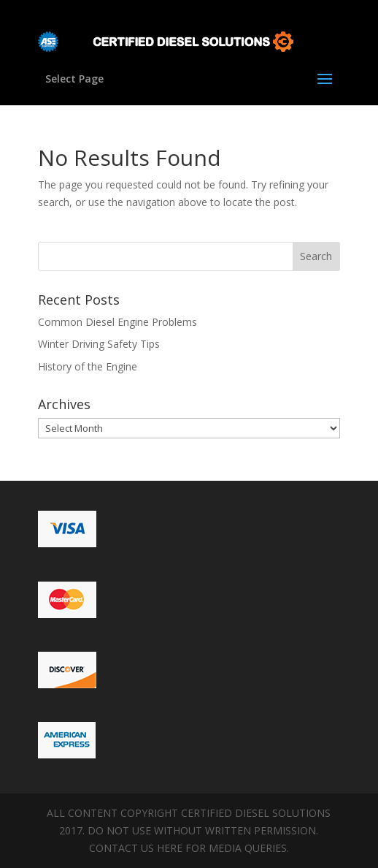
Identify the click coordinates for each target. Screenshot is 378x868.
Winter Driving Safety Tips (99, 344)
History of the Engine (88, 366)
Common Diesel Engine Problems (117, 322)
